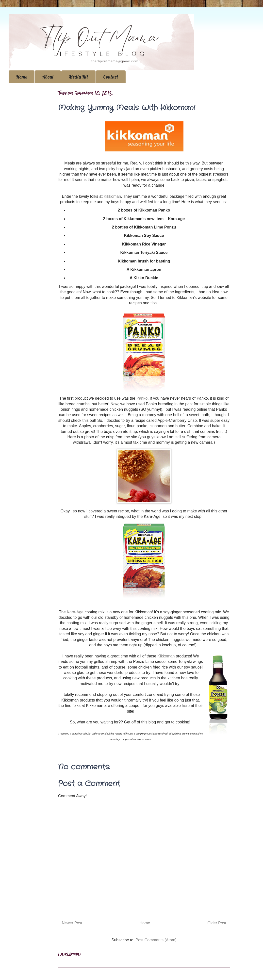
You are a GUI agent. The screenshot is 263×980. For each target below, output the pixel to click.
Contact (111, 77)
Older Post (217, 923)
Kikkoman (112, 196)
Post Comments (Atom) (156, 940)
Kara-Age (76, 612)
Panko (142, 398)
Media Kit (78, 77)
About (48, 77)
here (186, 706)
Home (22, 77)
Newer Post (72, 923)
